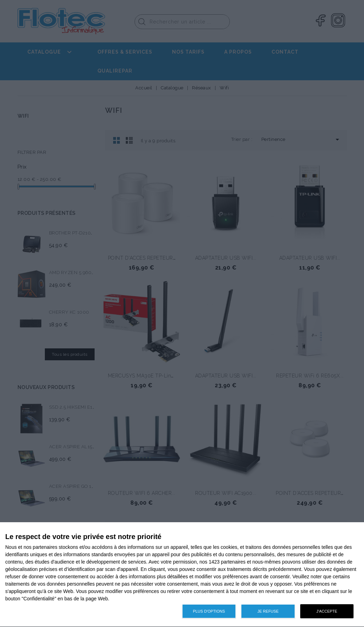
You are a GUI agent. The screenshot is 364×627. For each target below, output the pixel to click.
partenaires (45, 547)
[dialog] (182, 575)
